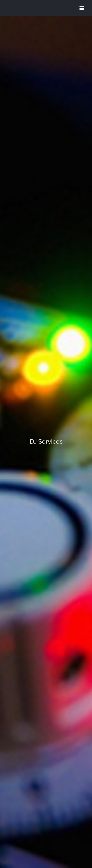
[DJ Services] (46, 442)
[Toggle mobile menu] (82, 8)
